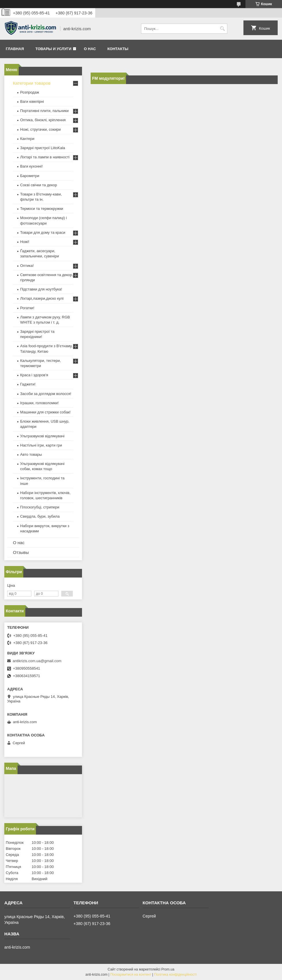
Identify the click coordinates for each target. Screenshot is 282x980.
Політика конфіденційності (176, 975)
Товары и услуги (53, 49)
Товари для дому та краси (43, 232)
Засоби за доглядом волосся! (46, 394)
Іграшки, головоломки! (39, 403)
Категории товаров (32, 83)
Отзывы (21, 552)
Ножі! (25, 242)
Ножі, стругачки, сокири (40, 129)
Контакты (118, 49)
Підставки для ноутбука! (41, 289)
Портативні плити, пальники (44, 111)
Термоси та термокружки (42, 209)
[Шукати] (222, 29)
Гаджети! (28, 384)
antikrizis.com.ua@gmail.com (37, 661)
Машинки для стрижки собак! (45, 412)
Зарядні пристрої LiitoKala (43, 148)
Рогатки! (27, 308)
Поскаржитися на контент (131, 975)
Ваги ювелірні (32, 101)
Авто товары (31, 454)
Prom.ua (168, 969)
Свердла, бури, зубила (40, 516)
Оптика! (27, 266)
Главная (15, 49)
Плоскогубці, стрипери (40, 507)
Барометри (30, 176)
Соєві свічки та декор (39, 185)
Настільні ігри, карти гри (41, 445)
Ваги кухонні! (31, 166)
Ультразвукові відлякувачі (42, 436)
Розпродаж (30, 92)
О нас (90, 49)
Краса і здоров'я (34, 375)
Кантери (27, 139)
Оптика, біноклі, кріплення (43, 120)
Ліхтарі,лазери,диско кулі (42, 298)
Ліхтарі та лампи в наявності (45, 157)
